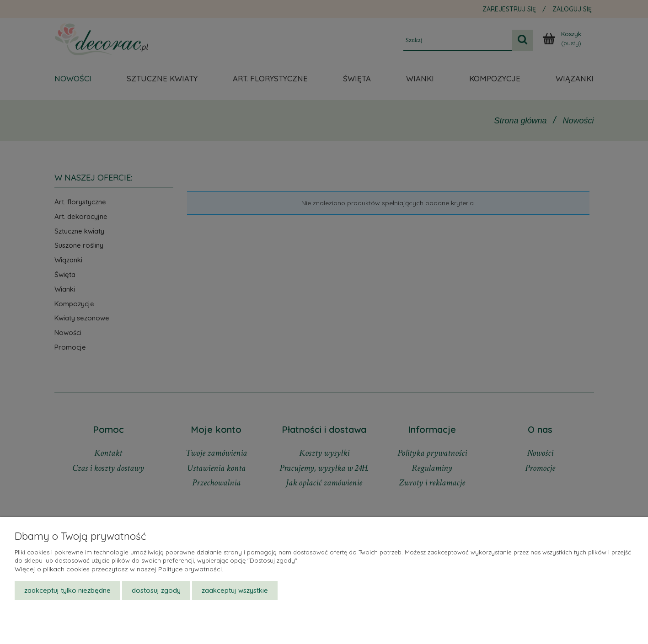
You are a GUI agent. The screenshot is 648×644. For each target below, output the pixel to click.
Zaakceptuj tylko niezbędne (67, 590)
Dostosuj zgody (156, 590)
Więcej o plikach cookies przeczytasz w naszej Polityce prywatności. (119, 569)
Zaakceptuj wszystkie (235, 590)
